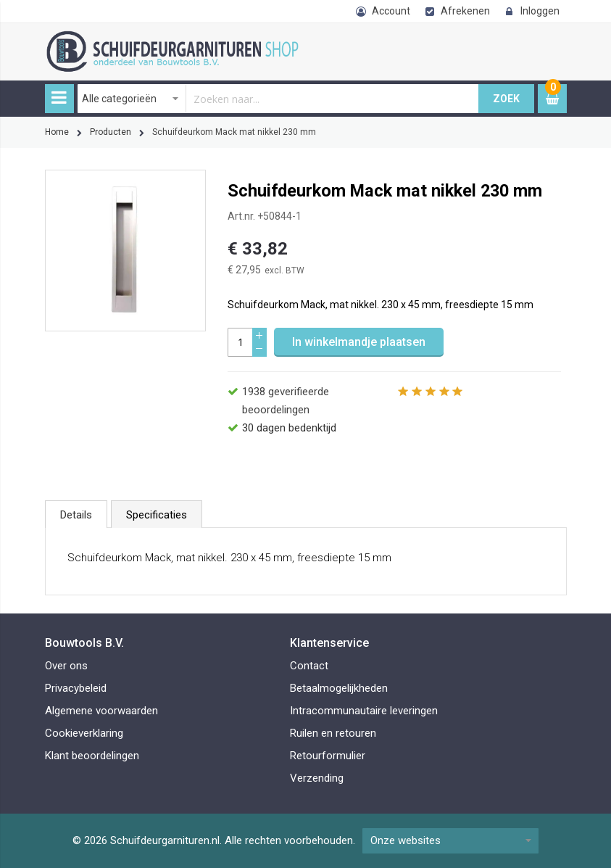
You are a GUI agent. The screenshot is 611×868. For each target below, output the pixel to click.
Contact (309, 666)
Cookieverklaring (84, 733)
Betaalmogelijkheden (339, 688)
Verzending (317, 778)
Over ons (66, 666)
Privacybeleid (76, 688)
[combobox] (278, 99)
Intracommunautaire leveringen (364, 711)
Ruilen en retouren (333, 733)
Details (76, 515)
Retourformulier (328, 756)
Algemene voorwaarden (101, 711)
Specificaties (157, 515)
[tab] (76, 514)
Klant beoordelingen (92, 756)
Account (391, 11)
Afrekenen (465, 11)
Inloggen (540, 11)
